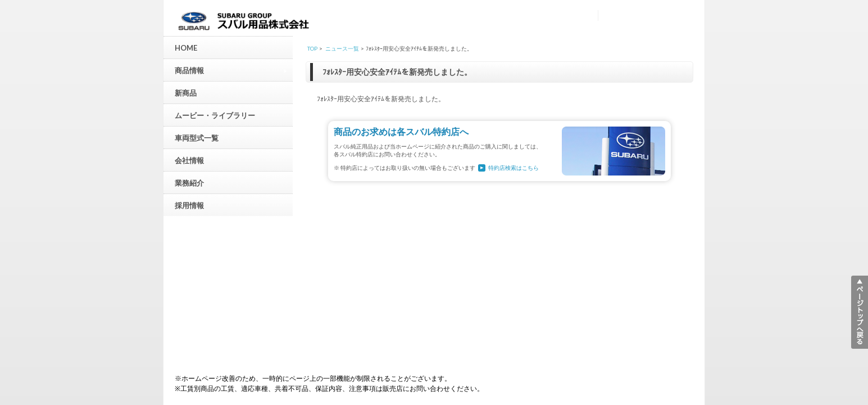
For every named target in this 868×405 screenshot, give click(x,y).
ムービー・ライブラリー (215, 115)
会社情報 (189, 160)
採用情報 (189, 205)
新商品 (186, 93)
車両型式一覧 (197, 138)
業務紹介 (189, 183)
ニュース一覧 (342, 48)
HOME (186, 48)
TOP (312, 48)
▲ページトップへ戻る (860, 312)
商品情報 (231, 70)
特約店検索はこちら (513, 168)
